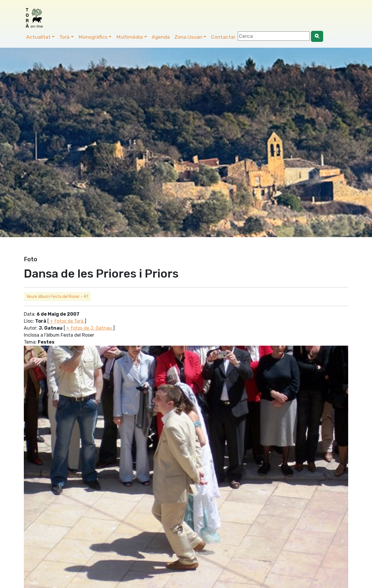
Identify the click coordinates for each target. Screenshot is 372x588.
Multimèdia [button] (129, 37)
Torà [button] (64, 37)
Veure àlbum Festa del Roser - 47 (57, 297)
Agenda (161, 37)
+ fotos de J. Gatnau (89, 328)
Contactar (223, 37)
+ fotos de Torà (67, 321)
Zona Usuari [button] (188, 37)
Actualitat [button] (38, 37)
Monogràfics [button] (93, 37)
